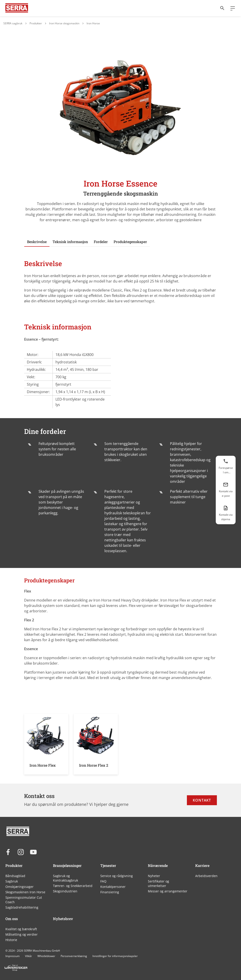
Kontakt (202, 800)
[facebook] (8, 852)
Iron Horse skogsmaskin (64, 23)
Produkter (36, 23)
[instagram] (21, 852)
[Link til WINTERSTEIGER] (17, 8)
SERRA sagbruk (13, 23)
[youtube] (33, 852)
